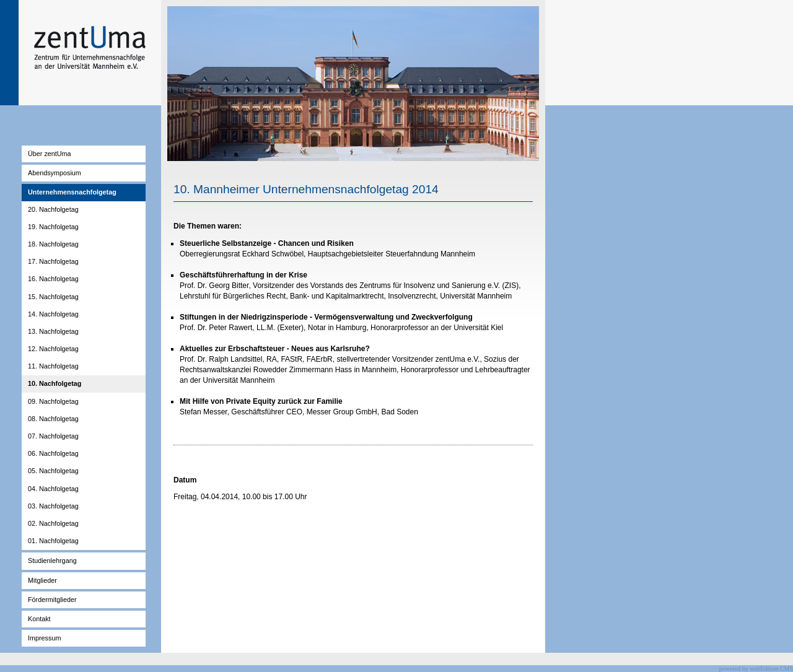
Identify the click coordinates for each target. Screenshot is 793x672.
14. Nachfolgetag (53, 314)
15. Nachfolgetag (53, 297)
